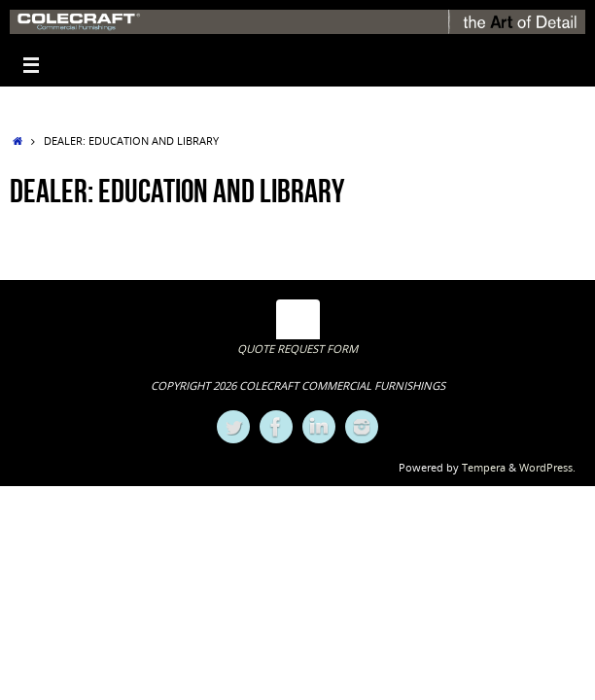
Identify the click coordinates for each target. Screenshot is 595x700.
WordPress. (547, 467)
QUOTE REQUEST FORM (297, 349)
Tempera (484, 467)
